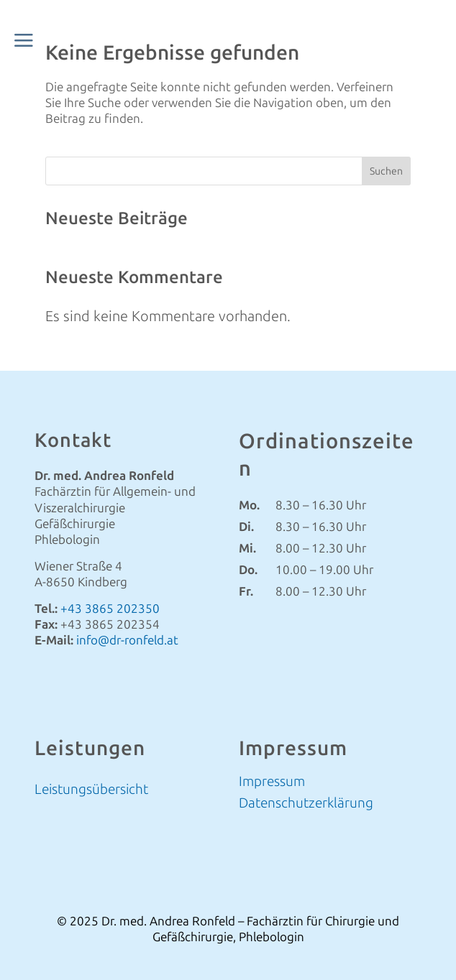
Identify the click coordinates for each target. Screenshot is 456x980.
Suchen (386, 171)
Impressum (272, 783)
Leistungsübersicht (91, 790)
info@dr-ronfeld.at (127, 640)
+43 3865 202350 (110, 609)
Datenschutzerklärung (306, 805)
